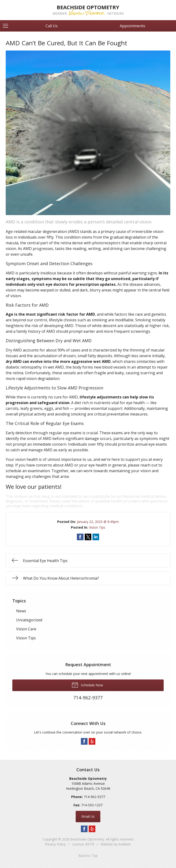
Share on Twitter (88, 537)
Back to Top (88, 856)
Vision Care (26, 629)
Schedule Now (87, 685)
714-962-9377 (94, 797)
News (21, 611)
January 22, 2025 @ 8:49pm (98, 522)
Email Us (88, 816)
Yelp (92, 741)
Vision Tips (97, 527)
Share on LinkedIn (96, 537)
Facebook (84, 741)
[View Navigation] (7, 26)
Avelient (124, 844)
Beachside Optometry (87, 839)
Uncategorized (29, 620)
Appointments (132, 26)
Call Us (52, 26)
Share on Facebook (80, 537)
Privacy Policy (55, 844)
